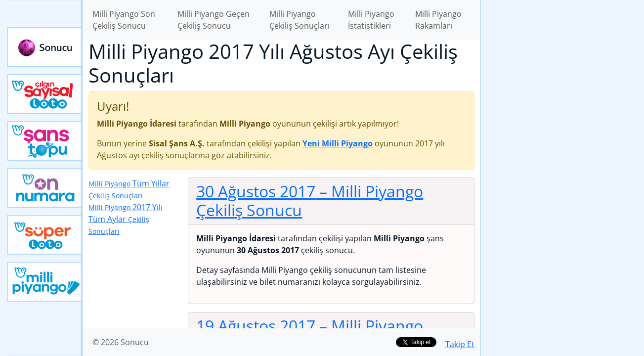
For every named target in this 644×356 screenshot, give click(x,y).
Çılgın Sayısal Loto (45, 94)
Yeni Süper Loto (45, 235)
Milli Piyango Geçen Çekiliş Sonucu (214, 20)
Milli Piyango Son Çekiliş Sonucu (124, 20)
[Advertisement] (562, 156)
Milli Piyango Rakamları (438, 20)
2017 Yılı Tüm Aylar (126, 219)
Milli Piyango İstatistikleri (371, 20)
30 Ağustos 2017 (310, 200)
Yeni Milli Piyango (45, 282)
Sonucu (45, 47)
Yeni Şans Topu (45, 141)
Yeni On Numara (45, 188)
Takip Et (460, 344)
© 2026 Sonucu (121, 342)
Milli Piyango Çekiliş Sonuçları (300, 20)
